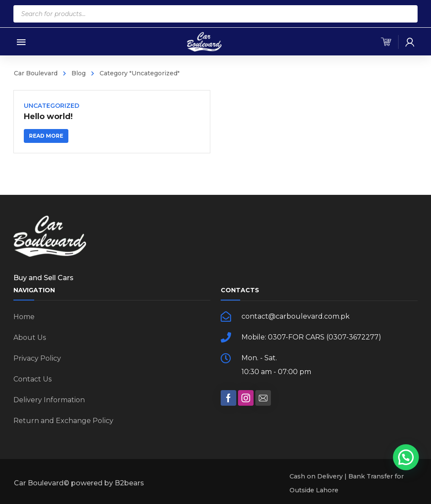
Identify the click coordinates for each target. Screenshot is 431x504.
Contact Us (32, 379)
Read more (46, 136)
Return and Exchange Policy (63, 421)
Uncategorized (51, 106)
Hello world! (48, 116)
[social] (228, 398)
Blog (79, 73)
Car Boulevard (36, 73)
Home (24, 317)
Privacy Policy (37, 358)
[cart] (386, 42)
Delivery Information (49, 400)
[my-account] (410, 42)
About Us (30, 338)
